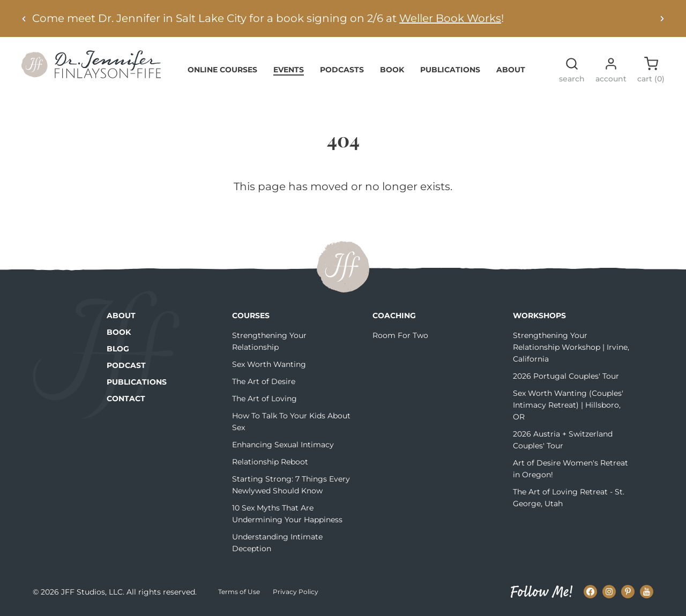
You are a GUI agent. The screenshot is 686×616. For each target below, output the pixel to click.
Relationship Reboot (270, 462)
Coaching (394, 315)
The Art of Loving (264, 399)
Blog (118, 349)
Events (289, 70)
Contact (126, 399)
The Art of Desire (264, 381)
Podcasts (342, 70)
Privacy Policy (296, 592)
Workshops (539, 315)
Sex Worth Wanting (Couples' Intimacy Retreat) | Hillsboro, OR (568, 405)
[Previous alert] (24, 18)
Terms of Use (239, 592)
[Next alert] (662, 18)
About (511, 70)
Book (392, 70)
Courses (251, 315)
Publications (450, 70)
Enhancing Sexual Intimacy (283, 445)
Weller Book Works (450, 18)
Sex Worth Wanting (269, 364)
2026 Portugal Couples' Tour (566, 376)
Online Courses (222, 70)
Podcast (126, 365)
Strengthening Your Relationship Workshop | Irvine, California (571, 347)
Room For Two (400, 335)
